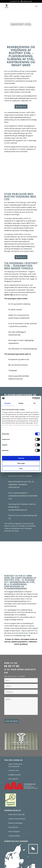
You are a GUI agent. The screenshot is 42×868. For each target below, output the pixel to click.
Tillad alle (21, 458)
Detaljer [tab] (21, 403)
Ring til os (22, 107)
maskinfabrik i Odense (17, 87)
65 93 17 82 (34, 631)
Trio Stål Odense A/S (15, 71)
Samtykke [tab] (7, 403)
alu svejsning (22, 295)
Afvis (21, 468)
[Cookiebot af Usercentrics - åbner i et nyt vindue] (32, 398)
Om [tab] (35, 403)
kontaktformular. (22, 633)
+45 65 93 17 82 (15, 1)
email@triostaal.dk (14, 775)
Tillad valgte (21, 463)
